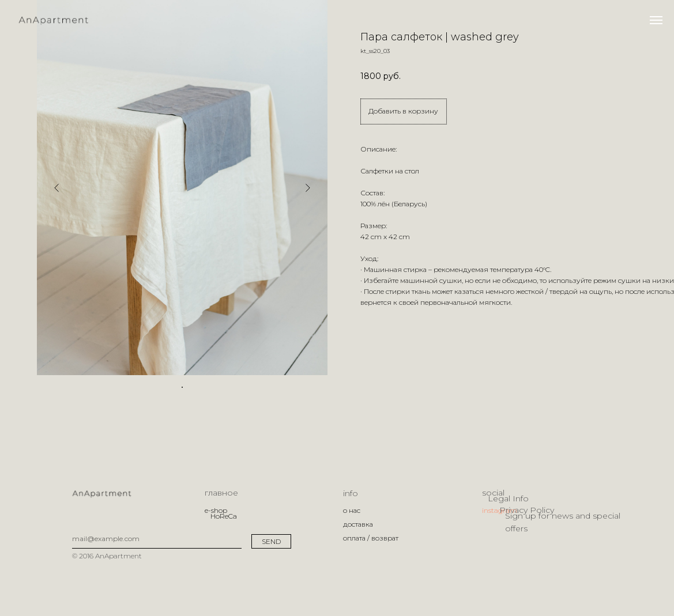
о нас (352, 510)
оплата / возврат (371, 538)
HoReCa (224, 516)
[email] (157, 538)
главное (221, 493)
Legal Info (508, 498)
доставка (358, 524)
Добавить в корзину (403, 111)
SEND (271, 541)
